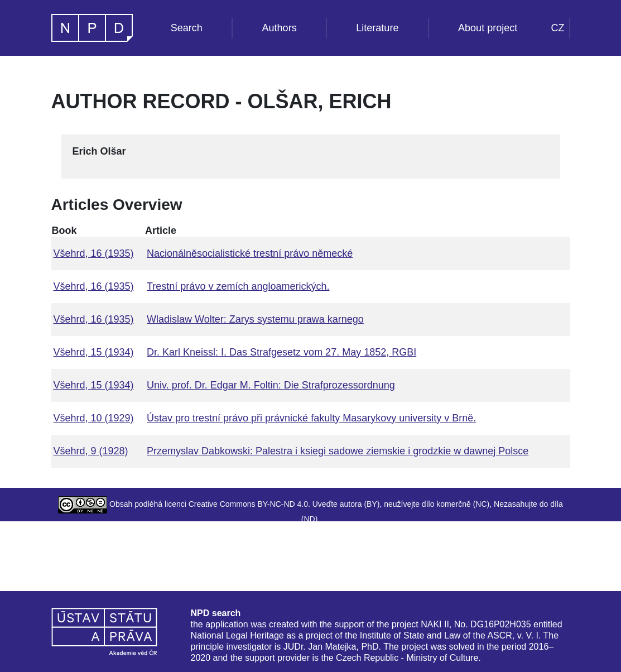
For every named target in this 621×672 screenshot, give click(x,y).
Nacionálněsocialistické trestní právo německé (250, 253)
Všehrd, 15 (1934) (94, 352)
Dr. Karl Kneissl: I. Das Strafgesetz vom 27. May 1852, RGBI (281, 352)
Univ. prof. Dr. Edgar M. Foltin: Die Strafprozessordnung (271, 385)
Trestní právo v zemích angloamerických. (238, 286)
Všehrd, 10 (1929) (94, 418)
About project (488, 28)
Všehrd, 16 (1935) (94, 253)
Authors (280, 28)
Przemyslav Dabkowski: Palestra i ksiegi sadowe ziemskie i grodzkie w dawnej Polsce (338, 451)
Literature (377, 28)
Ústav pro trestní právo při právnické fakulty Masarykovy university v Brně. (311, 418)
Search (187, 28)
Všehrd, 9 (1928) (91, 451)
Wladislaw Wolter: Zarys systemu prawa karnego (255, 319)
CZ (558, 28)
